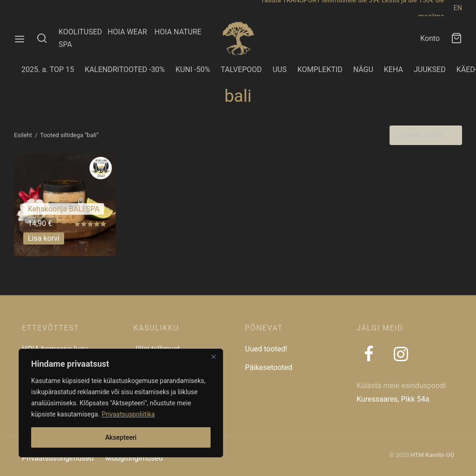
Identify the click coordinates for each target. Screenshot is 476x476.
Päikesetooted (269, 367)
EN (458, 8)
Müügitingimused (134, 458)
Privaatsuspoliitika (128, 414)
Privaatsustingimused (58, 458)
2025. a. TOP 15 (48, 69)
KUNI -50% (193, 69)
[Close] (213, 357)
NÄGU (363, 69)
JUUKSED (430, 69)
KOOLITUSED (80, 32)
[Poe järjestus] (426, 135)
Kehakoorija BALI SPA (64, 209)
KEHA (393, 69)
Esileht (23, 135)
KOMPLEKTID (320, 69)
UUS (279, 69)
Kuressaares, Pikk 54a (393, 399)
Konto (430, 38)
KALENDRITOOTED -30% (125, 69)
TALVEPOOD (241, 69)
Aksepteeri (121, 437)
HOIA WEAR (131, 32)
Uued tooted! (266, 349)
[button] (44, 238)
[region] (121, 403)
